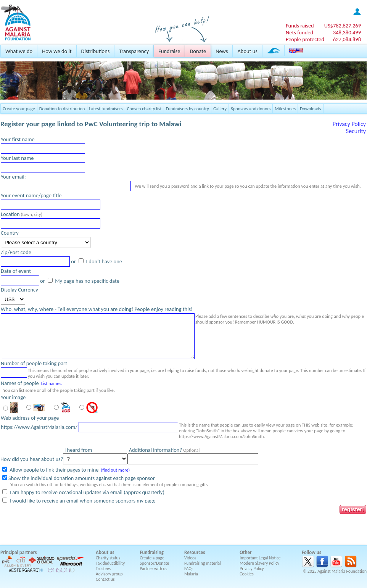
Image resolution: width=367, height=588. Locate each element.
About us (247, 51)
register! (353, 509)
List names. (52, 383)
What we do (19, 51)
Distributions (96, 51)
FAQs (189, 569)
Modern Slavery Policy (259, 563)
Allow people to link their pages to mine (53, 470)
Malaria (191, 574)
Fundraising (152, 552)
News (222, 51)
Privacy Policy (349, 124)
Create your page (19, 109)
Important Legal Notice (260, 558)
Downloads (311, 109)
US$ (343, 26)
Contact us (105, 579)
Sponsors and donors (251, 109)
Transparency (134, 51)
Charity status (108, 558)
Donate (198, 51)
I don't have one (103, 261)
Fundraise (169, 51)
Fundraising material (203, 563)
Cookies (247, 574)
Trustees (103, 569)
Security (356, 131)
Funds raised (300, 26)
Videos (190, 558)
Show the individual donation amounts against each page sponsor (82, 478)
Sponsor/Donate (155, 563)
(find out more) (115, 470)
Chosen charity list (144, 109)
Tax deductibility (110, 563)
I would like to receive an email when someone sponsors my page (82, 501)
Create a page (152, 558)
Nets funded (299, 32)
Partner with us (154, 569)
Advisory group (109, 574)
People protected (305, 39)
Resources (195, 552)
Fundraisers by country (188, 109)
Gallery (220, 109)
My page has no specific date (87, 281)
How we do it (57, 51)
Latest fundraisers (106, 109)
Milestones (285, 109)
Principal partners (19, 552)
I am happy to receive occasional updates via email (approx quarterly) (86, 492)
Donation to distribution (62, 109)
